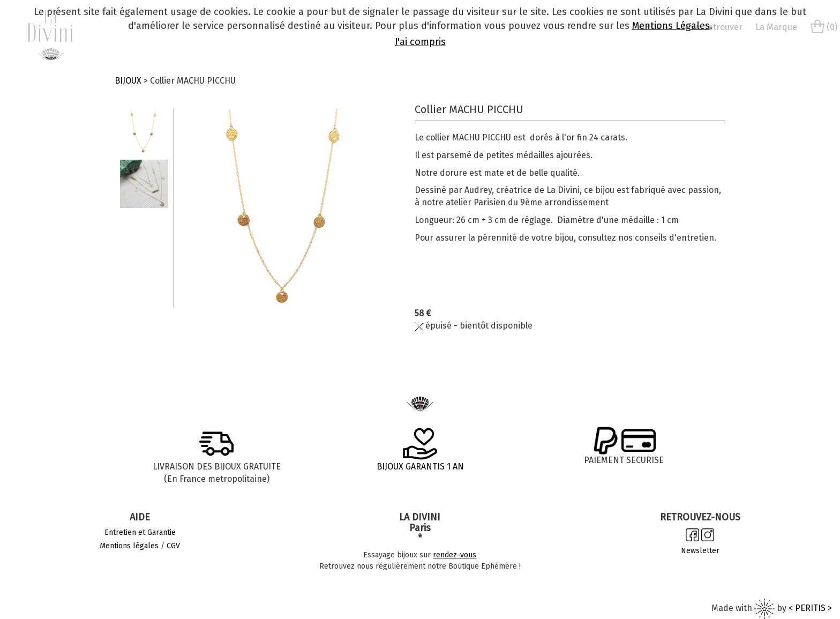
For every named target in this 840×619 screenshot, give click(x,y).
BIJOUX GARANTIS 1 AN (420, 467)
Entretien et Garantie (140, 532)
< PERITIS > (810, 608)
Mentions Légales (671, 26)
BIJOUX (128, 81)
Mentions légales (129, 546)
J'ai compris (420, 42)
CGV (173, 546)
